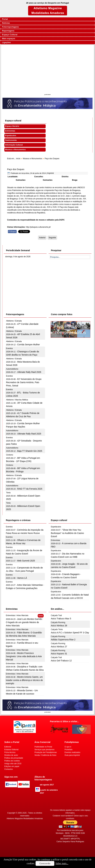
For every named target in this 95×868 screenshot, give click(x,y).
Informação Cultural (14, 145)
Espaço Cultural (10, 35)
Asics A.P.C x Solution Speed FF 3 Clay (70, 633)
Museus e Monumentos (15, 150)
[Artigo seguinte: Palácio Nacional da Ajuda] (52, 238)
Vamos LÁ (22, 578)
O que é (68, 747)
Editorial (8, 747)
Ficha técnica (10, 752)
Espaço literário (12, 126)
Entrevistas (10, 131)
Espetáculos (11, 136)
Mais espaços (9, 39)
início (18, 159)
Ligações (6, 42)
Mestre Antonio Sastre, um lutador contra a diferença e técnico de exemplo (24, 680)
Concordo (45, 863)
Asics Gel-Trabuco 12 (61, 661)
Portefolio (69, 750)
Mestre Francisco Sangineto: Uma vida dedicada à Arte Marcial (24, 656)
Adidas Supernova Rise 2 (63, 640)
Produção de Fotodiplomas (46, 752)
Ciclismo (10, 455)
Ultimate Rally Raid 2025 (29, 434)
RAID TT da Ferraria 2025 (30, 489)
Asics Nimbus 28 (59, 626)
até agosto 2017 (47, 785)
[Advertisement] (47, 70)
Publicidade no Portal (43, 747)
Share (12, 232)
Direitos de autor (11, 755)
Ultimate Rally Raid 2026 (29, 372)
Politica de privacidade (14, 758)
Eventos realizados (72, 752)
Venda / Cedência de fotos (45, 755)
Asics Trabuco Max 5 (61, 619)
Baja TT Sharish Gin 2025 (30, 451)
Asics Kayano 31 (59, 654)
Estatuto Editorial (11, 750)
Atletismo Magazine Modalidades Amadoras (25, 819)
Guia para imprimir (72, 755)
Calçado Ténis (57, 629)
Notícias (6, 23)
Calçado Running (58, 622)
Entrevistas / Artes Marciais (17, 615)
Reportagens (8, 31)
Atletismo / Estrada (14, 321)
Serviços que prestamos (44, 750)
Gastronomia (11, 140)
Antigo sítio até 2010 (13, 764)
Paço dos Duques (16, 169)
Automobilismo (12, 369)
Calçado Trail (56, 615)
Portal (5, 19)
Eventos (9, 348)
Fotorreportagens (10, 27)
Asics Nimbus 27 (59, 647)
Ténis (8, 493)
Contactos (9, 769)
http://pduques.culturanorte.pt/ (38, 227)
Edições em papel (12, 766)
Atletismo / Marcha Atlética (17, 400)
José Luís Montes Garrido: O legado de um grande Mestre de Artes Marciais (24, 622)
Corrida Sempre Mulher (29, 345)
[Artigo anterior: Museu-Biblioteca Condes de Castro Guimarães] (42, 238)
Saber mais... (62, 863)
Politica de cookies (12, 761)
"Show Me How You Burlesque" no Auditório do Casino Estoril (67, 533)
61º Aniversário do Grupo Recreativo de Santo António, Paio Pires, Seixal (24, 382)
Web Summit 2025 (26, 561)
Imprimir (51, 173)
